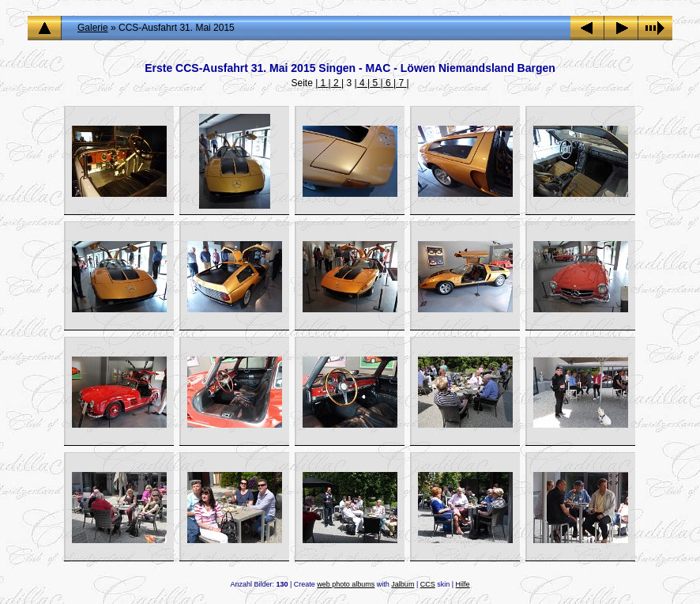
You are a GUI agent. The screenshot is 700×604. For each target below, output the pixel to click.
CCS (428, 584)
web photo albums (346, 584)
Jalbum (403, 584)
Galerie (93, 28)
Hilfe (463, 584)
